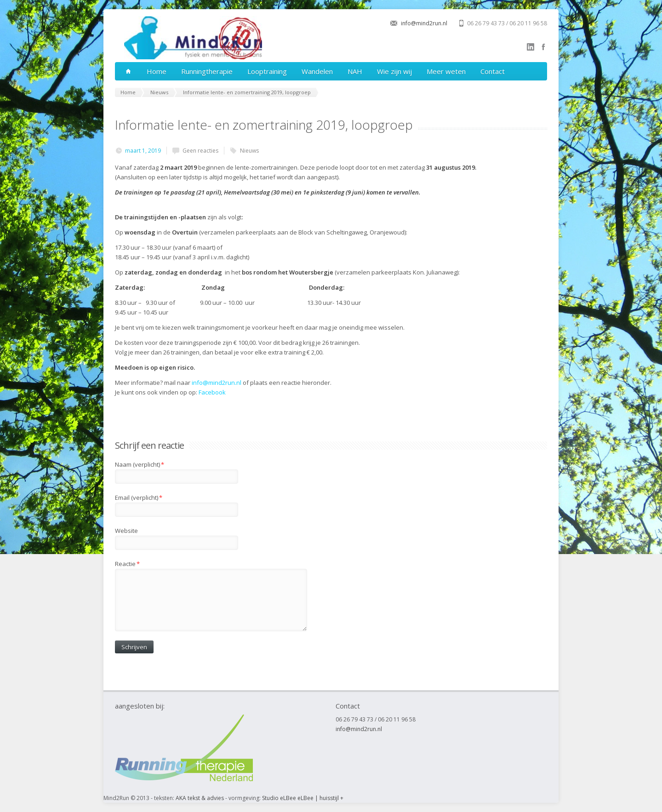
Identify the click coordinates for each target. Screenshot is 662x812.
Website (126, 531)
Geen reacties (200, 151)
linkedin (531, 47)
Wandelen (317, 71)
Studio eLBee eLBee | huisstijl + (303, 798)
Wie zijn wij (394, 71)
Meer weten (446, 71)
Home (157, 71)
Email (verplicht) (139, 497)
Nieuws (249, 151)
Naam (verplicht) (140, 464)
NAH (355, 71)
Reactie (127, 564)
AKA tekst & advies (200, 798)
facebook (543, 47)
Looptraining (267, 71)
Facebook (212, 392)
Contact (493, 71)
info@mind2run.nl (424, 23)
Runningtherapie (207, 71)
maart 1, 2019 (143, 151)
